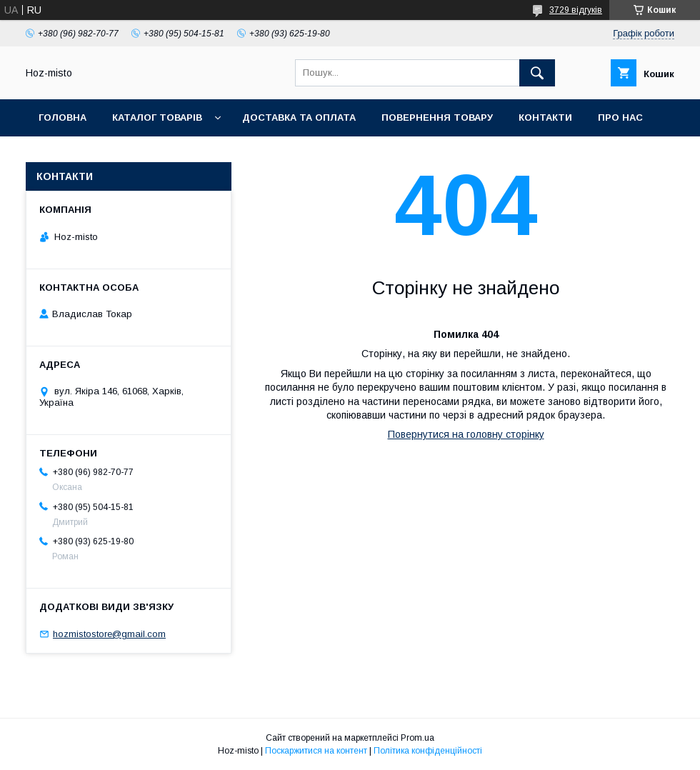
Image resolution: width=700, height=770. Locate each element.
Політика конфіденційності (428, 751)
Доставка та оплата (299, 117)
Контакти (545, 117)
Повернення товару (437, 117)
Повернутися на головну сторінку (466, 434)
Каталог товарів (157, 117)
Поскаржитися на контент (316, 751)
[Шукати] (537, 73)
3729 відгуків (576, 10)
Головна (62, 117)
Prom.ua (417, 738)
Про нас (620, 117)
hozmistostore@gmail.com (109, 634)
